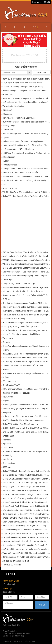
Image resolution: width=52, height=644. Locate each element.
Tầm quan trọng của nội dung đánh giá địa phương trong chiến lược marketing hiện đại (27, 315)
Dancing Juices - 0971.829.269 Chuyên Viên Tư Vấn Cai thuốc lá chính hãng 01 (27, 557)
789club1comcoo (10, 165)
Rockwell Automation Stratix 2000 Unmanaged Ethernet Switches (27, 451)
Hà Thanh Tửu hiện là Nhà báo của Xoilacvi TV (23, 291)
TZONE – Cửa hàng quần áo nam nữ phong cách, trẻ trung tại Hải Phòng (27, 260)
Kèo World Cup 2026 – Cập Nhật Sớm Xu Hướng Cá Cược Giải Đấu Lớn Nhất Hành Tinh (27, 272)
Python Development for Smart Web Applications (23, 141)
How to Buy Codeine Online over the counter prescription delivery (27, 307)
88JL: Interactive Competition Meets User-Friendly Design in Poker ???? (27, 389)
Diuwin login (8, 280)
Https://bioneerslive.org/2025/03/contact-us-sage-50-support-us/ (27, 323)
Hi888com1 (7, 110)
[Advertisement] (26, 225)
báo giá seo (18, 641)
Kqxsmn (6, 137)
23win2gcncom (9, 157)
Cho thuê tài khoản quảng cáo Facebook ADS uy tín (25, 303)
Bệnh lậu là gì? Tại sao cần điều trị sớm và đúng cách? (26, 79)
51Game (6, 377)
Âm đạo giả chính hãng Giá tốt (16, 561)
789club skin (8, 130)
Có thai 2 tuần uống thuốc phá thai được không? (23, 87)
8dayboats (7, 440)
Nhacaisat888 (8, 436)
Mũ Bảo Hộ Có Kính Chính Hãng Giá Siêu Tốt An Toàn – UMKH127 (27, 362)
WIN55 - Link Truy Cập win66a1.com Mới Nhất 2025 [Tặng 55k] (27, 192)
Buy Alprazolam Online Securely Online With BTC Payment (27, 295)
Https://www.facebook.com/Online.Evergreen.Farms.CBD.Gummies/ (27, 330)
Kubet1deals (8, 448)
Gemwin (6, 342)
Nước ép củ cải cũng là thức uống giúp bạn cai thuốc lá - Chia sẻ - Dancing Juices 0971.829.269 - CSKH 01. (27, 494)
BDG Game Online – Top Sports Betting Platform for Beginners (27, 122)
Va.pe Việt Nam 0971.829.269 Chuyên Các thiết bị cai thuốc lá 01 (27, 553)
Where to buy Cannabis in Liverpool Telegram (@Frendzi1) (27, 264)
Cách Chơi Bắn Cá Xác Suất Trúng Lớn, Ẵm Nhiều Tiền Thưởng (27, 522)
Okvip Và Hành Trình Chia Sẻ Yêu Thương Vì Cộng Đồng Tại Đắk (27, 541)
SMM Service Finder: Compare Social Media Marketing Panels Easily (27, 98)
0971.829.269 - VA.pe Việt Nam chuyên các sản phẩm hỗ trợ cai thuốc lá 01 (27, 549)
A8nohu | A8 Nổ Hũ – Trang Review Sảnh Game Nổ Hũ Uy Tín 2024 (27, 498)
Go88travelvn (8, 94)
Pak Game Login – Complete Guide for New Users (24, 91)
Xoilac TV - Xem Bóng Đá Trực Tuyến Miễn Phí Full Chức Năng (27, 196)
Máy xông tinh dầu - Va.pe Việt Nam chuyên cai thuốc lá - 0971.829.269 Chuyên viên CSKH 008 (27, 510)
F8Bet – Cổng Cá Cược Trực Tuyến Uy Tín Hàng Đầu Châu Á (27, 252)
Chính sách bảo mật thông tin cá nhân (17, 634)
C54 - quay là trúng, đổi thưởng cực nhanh (21, 326)
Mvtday (6, 161)
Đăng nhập (36, 2)
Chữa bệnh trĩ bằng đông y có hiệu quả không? (23, 83)
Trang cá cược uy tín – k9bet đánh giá (19, 283)
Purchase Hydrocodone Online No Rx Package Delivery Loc (27, 287)
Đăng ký (47, 2)
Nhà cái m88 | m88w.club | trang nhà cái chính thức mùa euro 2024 (27, 432)
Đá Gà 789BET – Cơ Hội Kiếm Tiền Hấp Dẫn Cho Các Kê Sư (27, 483)
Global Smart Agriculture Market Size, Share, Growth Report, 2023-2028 (27, 479)
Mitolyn (6, 350)
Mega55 (6, 401)
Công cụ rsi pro (9, 381)
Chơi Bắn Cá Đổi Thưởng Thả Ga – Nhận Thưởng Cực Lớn (27, 518)
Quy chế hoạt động (10, 631)
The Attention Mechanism (13, 106)
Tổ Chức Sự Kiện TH (12, 565)
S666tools (7, 467)
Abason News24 (10, 188)
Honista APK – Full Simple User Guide (19, 118)
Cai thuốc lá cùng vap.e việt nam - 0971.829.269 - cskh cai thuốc (27, 537)
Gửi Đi (42, 605)
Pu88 (5, 184)
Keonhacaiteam (9, 463)
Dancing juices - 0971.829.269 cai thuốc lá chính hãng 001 (27, 545)
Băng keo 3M (7, 641)
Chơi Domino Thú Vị (11, 385)
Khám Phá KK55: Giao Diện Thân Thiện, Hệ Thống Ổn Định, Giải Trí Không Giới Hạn (27, 102)
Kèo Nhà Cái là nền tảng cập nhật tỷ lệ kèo (21, 334)
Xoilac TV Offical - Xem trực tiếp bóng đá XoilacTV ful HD (27, 471)
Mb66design (8, 455)
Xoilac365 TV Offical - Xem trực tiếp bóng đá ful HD (25, 416)
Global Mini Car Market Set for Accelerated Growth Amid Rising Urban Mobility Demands (27, 268)
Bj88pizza (7, 412)
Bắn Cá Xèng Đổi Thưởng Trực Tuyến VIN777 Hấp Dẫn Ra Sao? (27, 526)
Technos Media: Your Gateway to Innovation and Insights (27, 176)
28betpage (7, 114)
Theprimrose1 (8, 338)
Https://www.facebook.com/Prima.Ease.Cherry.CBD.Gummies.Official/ (27, 358)
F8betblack (7, 459)
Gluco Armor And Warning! (14, 319)
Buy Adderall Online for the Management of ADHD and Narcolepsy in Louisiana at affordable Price (27, 354)
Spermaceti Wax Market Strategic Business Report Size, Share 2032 (27, 373)
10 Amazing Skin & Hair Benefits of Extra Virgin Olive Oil (27, 145)
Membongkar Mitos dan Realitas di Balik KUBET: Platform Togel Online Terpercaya (27, 405)
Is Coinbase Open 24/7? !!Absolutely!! (19, 149)
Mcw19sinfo (8, 397)
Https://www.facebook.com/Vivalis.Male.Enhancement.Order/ (27, 346)
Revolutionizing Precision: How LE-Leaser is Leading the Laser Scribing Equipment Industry (27, 134)
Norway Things (9, 126)
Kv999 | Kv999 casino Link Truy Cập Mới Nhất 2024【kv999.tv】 (27, 428)
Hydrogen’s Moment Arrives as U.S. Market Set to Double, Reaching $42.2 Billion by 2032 (27, 311)
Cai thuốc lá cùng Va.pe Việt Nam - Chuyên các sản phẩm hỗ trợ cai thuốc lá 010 (27, 530)
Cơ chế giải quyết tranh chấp (13, 636)
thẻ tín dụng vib (30, 641)
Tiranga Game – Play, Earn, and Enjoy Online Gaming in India (27, 169)
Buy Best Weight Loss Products (16, 393)
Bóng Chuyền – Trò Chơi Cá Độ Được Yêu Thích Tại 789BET (27, 487)
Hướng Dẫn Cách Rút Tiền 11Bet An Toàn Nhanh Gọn (26, 502)
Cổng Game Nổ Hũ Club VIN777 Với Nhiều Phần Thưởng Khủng (27, 514)
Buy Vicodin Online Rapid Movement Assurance (23, 420)
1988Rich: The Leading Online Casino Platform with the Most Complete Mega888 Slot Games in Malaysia (27, 153)
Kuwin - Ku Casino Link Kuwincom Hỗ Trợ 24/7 (23, 366)
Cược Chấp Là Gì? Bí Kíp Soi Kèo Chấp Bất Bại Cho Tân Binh (27, 534)
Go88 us (6, 299)
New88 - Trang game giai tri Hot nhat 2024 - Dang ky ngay (27, 408)
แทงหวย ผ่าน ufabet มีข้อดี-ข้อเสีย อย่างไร (20, 173)
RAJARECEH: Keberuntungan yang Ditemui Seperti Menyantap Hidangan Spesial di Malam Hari (27, 276)
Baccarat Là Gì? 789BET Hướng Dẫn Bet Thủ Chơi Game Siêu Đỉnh (27, 491)
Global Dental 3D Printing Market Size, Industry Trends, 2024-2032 (27, 475)
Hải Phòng (42, 72)
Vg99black (7, 444)
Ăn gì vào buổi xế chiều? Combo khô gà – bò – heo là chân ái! (27, 256)
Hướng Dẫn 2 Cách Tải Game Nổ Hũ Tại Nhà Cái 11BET (27, 506)
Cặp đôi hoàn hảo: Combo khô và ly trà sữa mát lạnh (25, 180)
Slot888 (6, 369)
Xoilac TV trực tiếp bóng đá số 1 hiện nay (20, 424)
